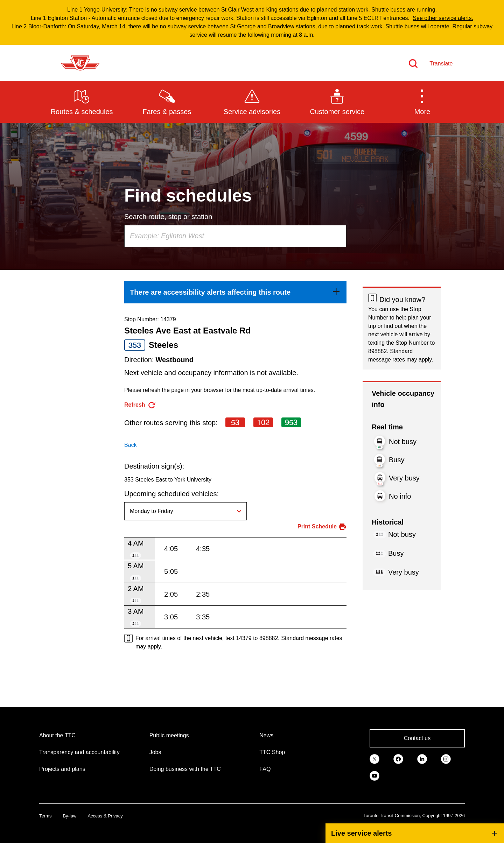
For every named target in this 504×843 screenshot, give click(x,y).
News (266, 735)
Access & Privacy (105, 816)
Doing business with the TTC (185, 769)
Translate (441, 64)
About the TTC (57, 735)
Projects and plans (62, 769)
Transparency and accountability (79, 752)
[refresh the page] (140, 405)
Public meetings (169, 735)
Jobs (155, 752)
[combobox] (235, 236)
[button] (422, 101)
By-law (69, 816)
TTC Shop (272, 752)
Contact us (417, 738)
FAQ (265, 769)
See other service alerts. (443, 18)
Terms (45, 816)
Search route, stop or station (168, 217)
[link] (235, 292)
